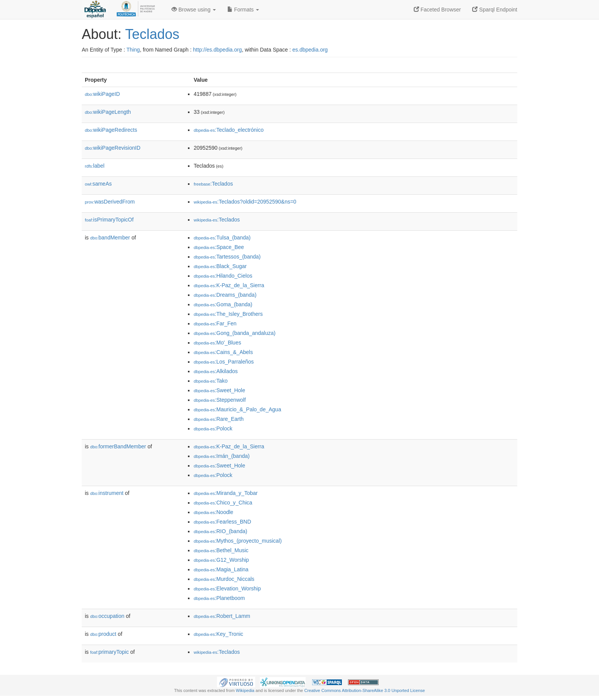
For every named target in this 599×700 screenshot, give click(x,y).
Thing (133, 50)
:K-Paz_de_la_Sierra (229, 285)
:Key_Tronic (219, 634)
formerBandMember (118, 446)
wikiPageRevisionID (113, 148)
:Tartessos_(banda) (227, 257)
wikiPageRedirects (111, 130)
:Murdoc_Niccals (224, 579)
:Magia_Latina (221, 569)
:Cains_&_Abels (223, 352)
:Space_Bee (219, 247)
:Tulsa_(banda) (222, 238)
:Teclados (213, 184)
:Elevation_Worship (227, 588)
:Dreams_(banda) (225, 295)
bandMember (110, 238)
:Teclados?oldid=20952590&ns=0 (245, 202)
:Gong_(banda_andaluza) (235, 333)
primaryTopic (109, 652)
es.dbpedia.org (310, 50)
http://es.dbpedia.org (217, 50)
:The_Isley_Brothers (228, 314)
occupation (107, 616)
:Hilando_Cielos (223, 276)
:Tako (211, 381)
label (95, 166)
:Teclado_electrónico (229, 130)
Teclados (152, 34)
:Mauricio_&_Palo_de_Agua (237, 409)
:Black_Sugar (220, 266)
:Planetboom (219, 598)
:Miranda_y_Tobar (226, 493)
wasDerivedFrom (110, 202)
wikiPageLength (108, 112)
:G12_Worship (221, 560)
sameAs (98, 184)
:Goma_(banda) (223, 304)
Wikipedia (245, 690)
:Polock (213, 428)
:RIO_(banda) (220, 531)
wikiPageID (102, 94)
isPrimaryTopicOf (109, 220)
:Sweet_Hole (219, 390)
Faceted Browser (437, 10)
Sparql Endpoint (495, 10)
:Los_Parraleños (224, 362)
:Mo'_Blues (217, 343)
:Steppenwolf (220, 400)
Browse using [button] (194, 10)
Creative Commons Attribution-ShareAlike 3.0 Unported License (364, 690)
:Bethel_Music (221, 550)
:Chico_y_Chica (223, 503)
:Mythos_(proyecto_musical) (238, 541)
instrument (107, 493)
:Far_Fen (215, 323)
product (103, 634)
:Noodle (214, 512)
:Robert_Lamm (222, 616)
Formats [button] (243, 10)
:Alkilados (216, 371)
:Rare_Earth (219, 419)
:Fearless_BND (222, 522)
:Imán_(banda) (222, 456)
